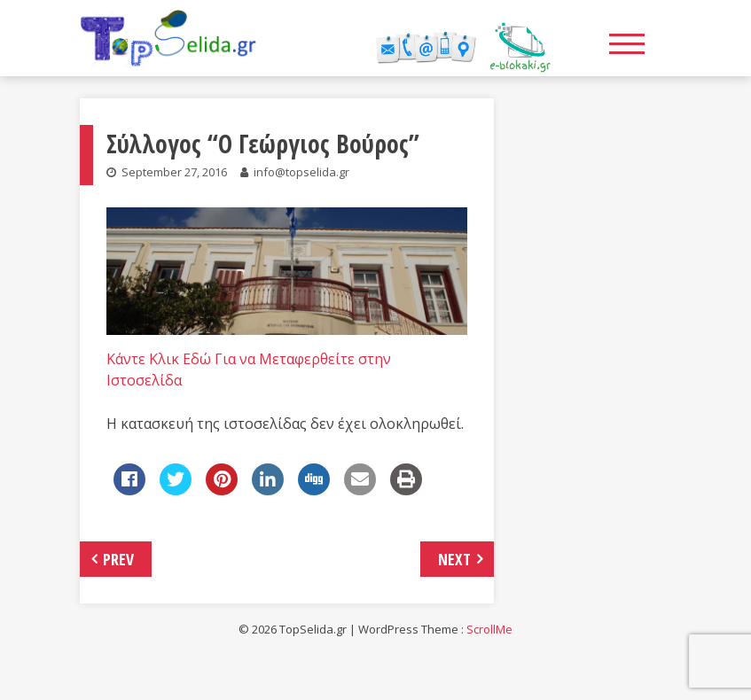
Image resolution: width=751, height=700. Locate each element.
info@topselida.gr (301, 172)
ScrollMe (489, 629)
